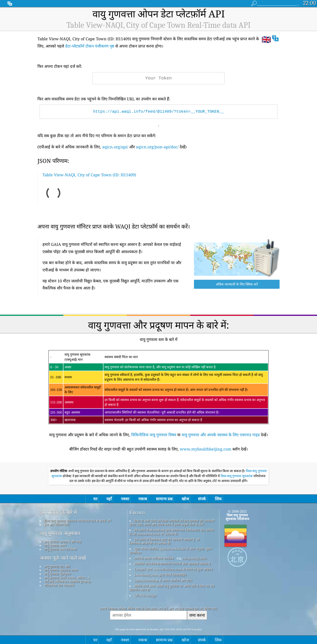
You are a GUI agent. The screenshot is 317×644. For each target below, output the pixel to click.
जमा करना (197, 615)
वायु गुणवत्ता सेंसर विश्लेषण (61, 549)
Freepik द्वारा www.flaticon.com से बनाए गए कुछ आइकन (173, 569)
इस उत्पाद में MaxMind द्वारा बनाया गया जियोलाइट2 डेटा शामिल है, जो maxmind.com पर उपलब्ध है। (172, 532)
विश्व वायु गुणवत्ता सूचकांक (237, 476)
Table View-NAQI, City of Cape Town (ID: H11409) (89, 175)
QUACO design (146, 595)
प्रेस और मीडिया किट (57, 524)
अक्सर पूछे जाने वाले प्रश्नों (63, 558)
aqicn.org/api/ (115, 147)
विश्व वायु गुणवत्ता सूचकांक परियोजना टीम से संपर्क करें (78, 521)
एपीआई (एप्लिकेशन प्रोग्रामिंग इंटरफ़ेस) (67, 581)
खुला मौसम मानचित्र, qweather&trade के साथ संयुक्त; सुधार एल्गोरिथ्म (171, 551)
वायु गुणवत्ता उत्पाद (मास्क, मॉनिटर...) (67, 578)
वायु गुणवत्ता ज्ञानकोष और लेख (63, 542)
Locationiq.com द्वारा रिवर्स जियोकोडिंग (160, 575)
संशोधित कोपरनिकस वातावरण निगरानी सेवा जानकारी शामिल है (172, 564)
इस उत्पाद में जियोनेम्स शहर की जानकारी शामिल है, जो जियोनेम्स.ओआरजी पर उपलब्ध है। (165, 541)
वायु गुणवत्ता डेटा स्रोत (57, 566)
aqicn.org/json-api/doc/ (157, 147)
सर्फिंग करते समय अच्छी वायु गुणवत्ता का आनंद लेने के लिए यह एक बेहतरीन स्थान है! (172, 588)
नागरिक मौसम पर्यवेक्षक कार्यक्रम (154, 558)
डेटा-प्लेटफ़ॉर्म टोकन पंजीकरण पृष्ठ (90, 46)
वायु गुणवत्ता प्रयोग (55, 545)
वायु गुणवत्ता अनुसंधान (60, 533)
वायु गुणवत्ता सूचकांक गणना (61, 570)
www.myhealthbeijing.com (206, 449)
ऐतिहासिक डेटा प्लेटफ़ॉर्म (59, 585)
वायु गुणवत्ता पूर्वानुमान (57, 574)
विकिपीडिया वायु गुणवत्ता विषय (154, 435)
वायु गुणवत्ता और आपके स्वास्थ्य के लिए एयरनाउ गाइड (221, 435)
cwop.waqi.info (194, 558)
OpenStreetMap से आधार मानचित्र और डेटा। (163, 580)
